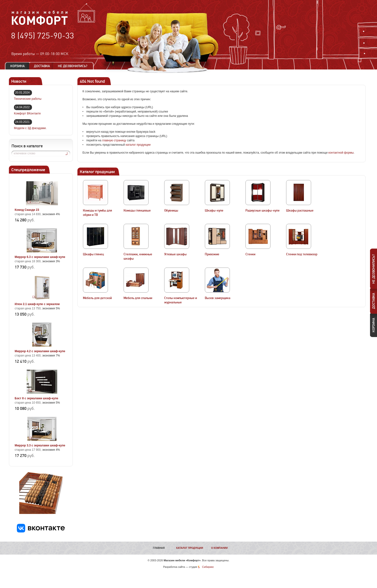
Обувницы (171, 211)
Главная (159, 548)
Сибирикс (208, 567)
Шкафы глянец (93, 254)
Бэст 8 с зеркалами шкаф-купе (36, 398)
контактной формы (341, 153)
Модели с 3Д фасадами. (30, 128)
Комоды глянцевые (137, 211)
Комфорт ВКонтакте (27, 113)
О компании (219, 548)
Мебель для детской (97, 298)
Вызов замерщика (218, 298)
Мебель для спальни (138, 298)
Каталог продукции (190, 548)
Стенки (250, 254)
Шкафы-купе (214, 211)
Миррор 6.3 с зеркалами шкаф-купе (40, 257)
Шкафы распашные (300, 211)
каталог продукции (138, 145)
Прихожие (212, 254)
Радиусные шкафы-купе (263, 211)
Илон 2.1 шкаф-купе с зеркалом (37, 304)
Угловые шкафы (175, 254)
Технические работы (28, 99)
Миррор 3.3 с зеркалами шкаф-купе (40, 445)
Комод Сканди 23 (27, 210)
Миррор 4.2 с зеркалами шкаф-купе (40, 351)
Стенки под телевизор (302, 254)
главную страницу (114, 140)
